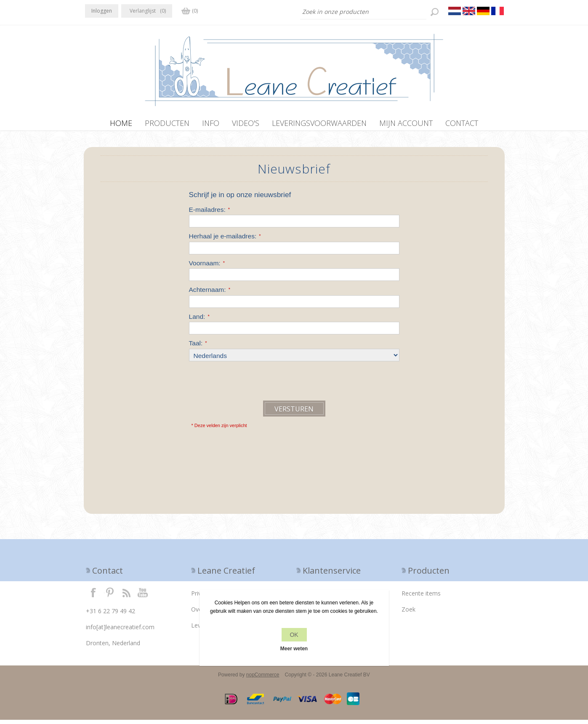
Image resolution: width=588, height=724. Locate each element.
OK (294, 635)
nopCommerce (263, 679)
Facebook (93, 596)
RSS (126, 596)
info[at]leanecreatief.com (120, 631)
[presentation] (253, 384)
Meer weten (294, 649)
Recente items (421, 597)
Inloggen (102, 11)
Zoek (408, 613)
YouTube (143, 596)
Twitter (110, 596)
